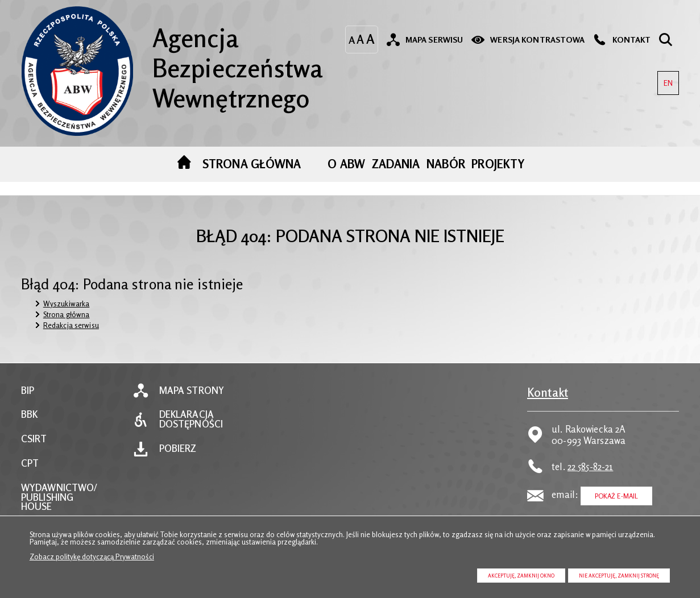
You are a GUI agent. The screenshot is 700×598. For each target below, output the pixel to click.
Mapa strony (192, 391)
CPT (30, 464)
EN (665, 79)
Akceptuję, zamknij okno (521, 576)
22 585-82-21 (591, 467)
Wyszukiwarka (67, 304)
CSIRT (34, 439)
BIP (28, 391)
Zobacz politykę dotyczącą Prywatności (92, 557)
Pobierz (178, 449)
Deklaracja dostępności (191, 420)
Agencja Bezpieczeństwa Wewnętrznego (172, 59)
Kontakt (548, 393)
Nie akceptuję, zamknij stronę (619, 576)
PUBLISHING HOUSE (47, 503)
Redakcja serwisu (71, 325)
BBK (29, 415)
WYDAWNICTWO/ (59, 488)
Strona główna (67, 314)
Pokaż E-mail (617, 496)
